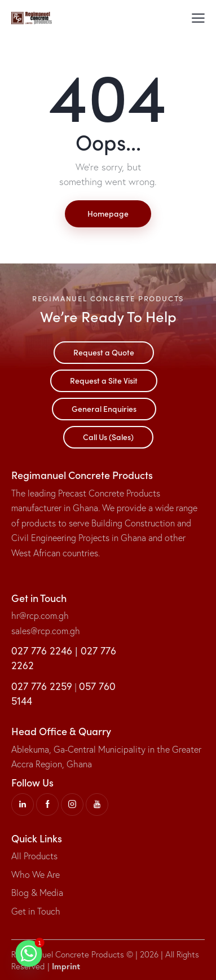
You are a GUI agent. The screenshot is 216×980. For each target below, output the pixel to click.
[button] (198, 17)
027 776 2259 (42, 686)
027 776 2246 (42, 651)
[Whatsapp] (29, 953)
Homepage (108, 213)
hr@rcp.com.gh (40, 616)
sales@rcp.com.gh (46, 631)
